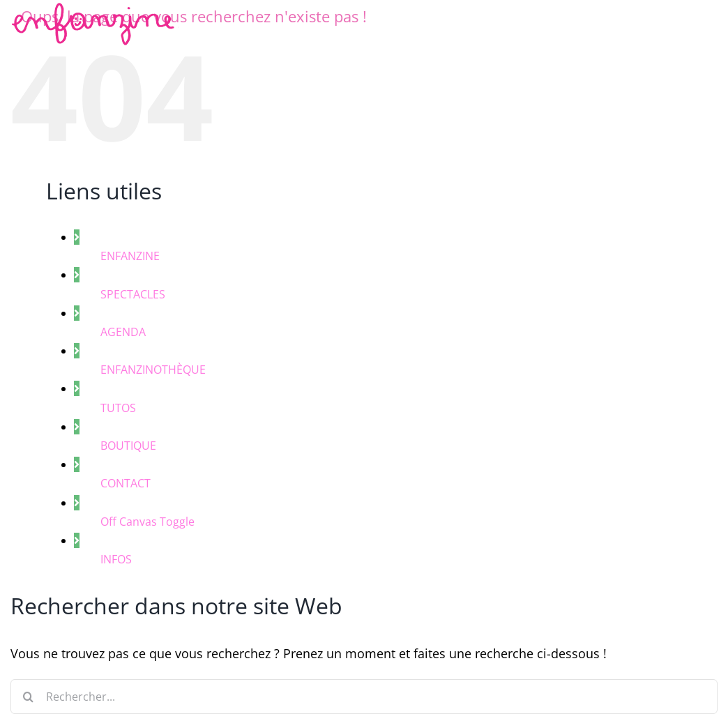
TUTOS (118, 408)
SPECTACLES (133, 294)
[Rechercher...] (364, 697)
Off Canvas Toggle (147, 522)
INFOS (116, 559)
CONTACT (126, 483)
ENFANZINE (130, 256)
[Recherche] (28, 697)
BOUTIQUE (128, 446)
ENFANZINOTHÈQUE (153, 370)
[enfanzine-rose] (96, 10)
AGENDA (123, 332)
